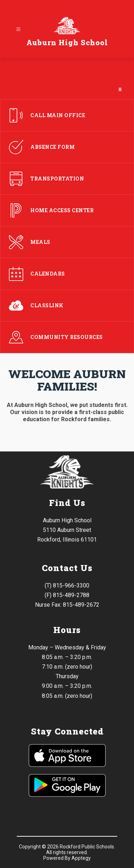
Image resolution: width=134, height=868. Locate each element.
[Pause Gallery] (120, 89)
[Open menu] (18, 29)
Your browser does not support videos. (67, 79)
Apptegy (81, 858)
